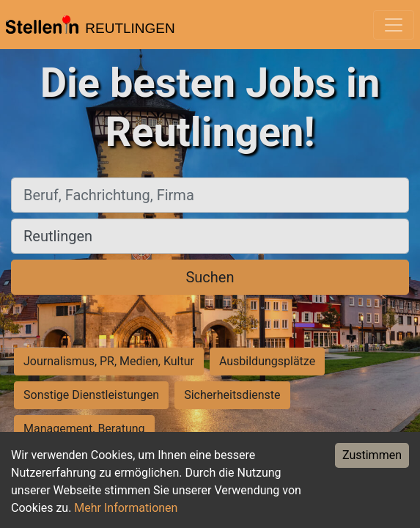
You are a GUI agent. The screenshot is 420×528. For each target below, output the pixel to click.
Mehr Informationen (126, 508)
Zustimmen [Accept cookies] (372, 455)
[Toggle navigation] (394, 25)
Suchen (210, 277)
